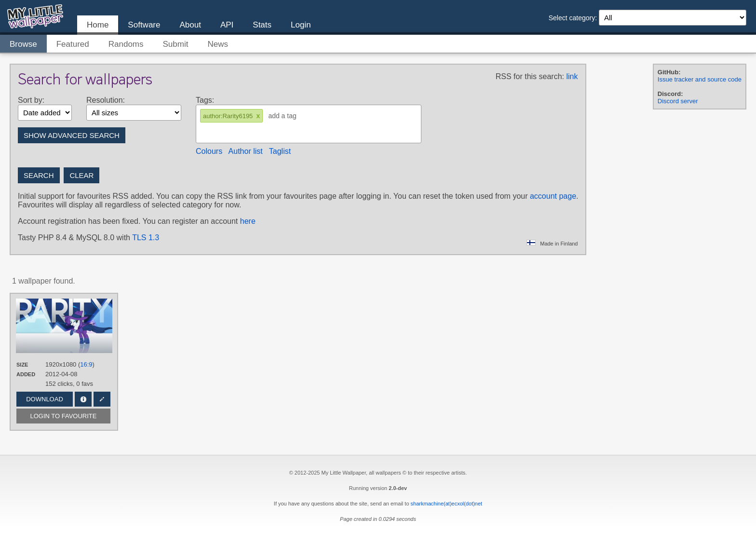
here (248, 221)
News (218, 44)
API (227, 25)
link (572, 76)
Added (26, 374)
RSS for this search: (530, 76)
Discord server (678, 101)
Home (98, 25)
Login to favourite (64, 416)
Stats (262, 25)
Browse (23, 44)
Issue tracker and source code (700, 79)
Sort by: (31, 100)
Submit (176, 44)
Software (144, 25)
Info (83, 399)
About (190, 25)
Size (22, 365)
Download (45, 399)
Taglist (280, 151)
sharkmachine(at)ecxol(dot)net (447, 504)
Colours (209, 151)
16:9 (86, 364)
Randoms (126, 44)
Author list (246, 151)
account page (553, 196)
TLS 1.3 (146, 238)
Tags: (205, 100)
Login (301, 25)
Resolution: (106, 100)
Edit (102, 399)
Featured (73, 44)
